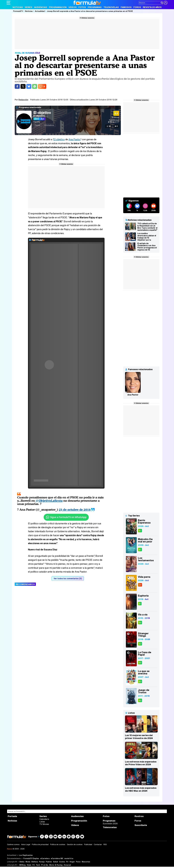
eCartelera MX (57, 858)
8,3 (140, 644)
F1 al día (45, 865)
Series (28, 7)
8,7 (140, 531)
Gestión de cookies (75, 845)
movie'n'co (69, 858)
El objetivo (42, 113)
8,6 (140, 663)
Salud (55, 862)
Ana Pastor (75, 139)
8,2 (140, 700)
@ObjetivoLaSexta (49, 501)
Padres (49, 862)
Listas (42, 822)
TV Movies (44, 824)
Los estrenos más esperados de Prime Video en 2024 (141, 763)
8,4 (140, 623)
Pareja (42, 862)
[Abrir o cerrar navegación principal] (8, 3)
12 (110, 126)
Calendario (44, 819)
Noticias (18, 7)
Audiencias (41, 7)
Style (29, 865)
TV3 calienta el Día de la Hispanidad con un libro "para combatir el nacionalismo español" (147, 227)
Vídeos (73, 7)
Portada (12, 816)
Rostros (139, 816)
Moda (28, 862)
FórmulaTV (18, 11)
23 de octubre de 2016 (75, 509)
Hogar (72, 862)
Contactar (98, 845)
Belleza (35, 862)
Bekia (22, 862)
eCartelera (45, 858)
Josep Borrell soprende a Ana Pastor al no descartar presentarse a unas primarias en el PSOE (90, 11)
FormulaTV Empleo (31, 858)
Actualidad (40, 11)
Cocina (62, 862)
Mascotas (86, 862)
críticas (115, 117)
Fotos (82, 7)
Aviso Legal (26, 845)
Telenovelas (111, 7)
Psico (78, 862)
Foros (137, 7)
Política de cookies (58, 845)
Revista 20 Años (152, 7)
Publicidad (88, 845)
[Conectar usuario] (166, 3)
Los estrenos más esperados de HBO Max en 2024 (141, 789)
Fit (67, 862)
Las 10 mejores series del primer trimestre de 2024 (139, 737)
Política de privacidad (40, 845)
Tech (38, 865)
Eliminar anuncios (88, 18)
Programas (95, 7)
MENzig (22, 865)
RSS (105, 845)
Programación (58, 7)
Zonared (67, 865)
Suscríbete (141, 825)
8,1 (140, 604)
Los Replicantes (26, 855)
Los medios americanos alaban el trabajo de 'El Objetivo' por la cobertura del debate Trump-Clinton (147, 237)
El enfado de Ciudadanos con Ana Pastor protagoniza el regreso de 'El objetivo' (147, 247)
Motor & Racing (56, 865)
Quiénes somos (13, 845)
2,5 (140, 585)
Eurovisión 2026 (110, 824)
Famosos (126, 7)
